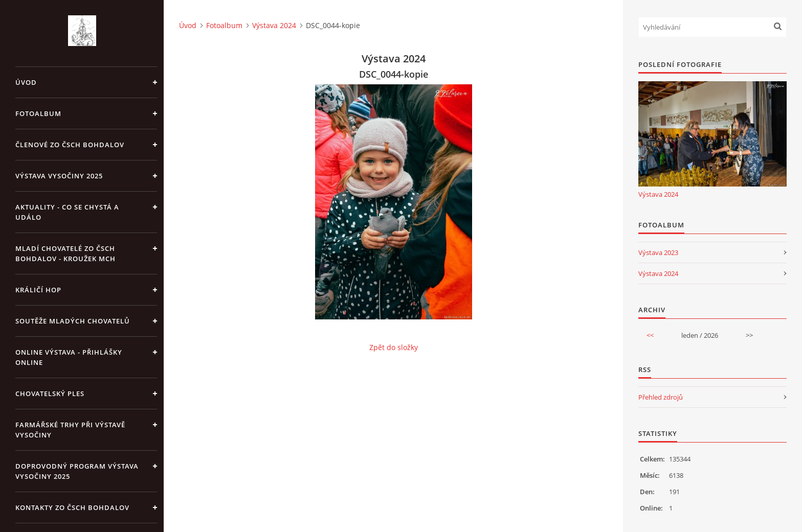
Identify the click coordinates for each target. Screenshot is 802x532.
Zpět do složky (394, 347)
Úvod (26, 82)
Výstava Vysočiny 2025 (59, 176)
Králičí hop (38, 290)
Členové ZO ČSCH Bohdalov (70, 145)
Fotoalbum (38, 113)
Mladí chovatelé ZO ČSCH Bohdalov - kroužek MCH (65, 253)
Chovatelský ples (50, 394)
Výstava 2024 (274, 25)
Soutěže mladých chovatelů (73, 321)
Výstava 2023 (658, 252)
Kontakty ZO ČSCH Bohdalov (72, 507)
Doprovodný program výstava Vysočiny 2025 (77, 471)
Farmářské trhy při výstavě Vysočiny (70, 430)
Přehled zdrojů (661, 397)
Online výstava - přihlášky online (69, 357)
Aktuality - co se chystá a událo (67, 212)
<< (650, 335)
